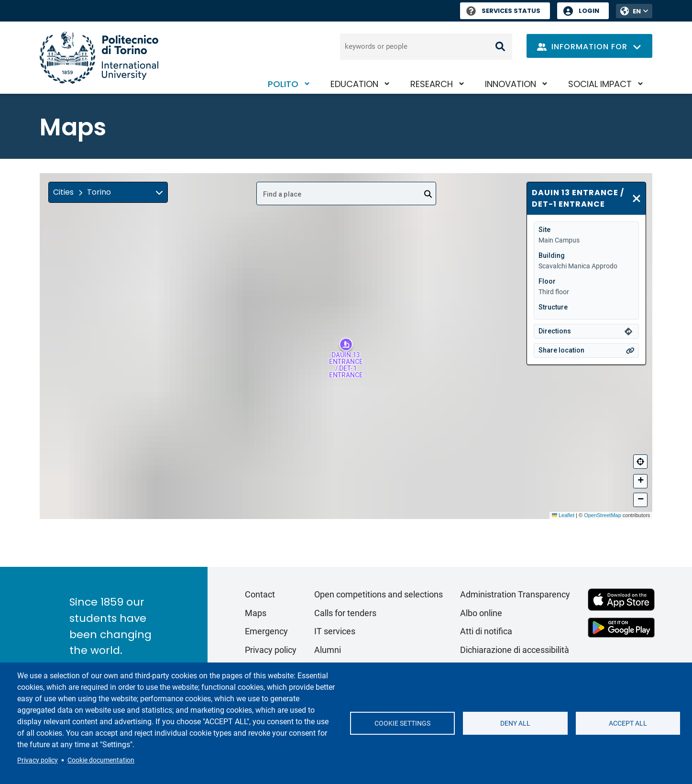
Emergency (266, 631)
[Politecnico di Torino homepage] (99, 58)
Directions (555, 331)
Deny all (515, 723)
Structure (553, 307)
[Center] (640, 462)
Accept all (628, 723)
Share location (561, 350)
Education (354, 84)
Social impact (600, 84)
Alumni (328, 650)
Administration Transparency (515, 594)
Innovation (511, 84)
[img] (159, 192)
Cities (63, 192)
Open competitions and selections (379, 594)
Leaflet (563, 515)
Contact (260, 594)
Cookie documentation (101, 760)
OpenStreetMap (603, 515)
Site (544, 230)
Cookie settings (402, 723)
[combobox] (346, 193)
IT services (335, 631)
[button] (108, 192)
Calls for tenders (345, 613)
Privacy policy (38, 760)
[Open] (428, 194)
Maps (256, 613)
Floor (547, 281)
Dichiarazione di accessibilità (515, 650)
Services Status (503, 11)
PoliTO (283, 84)
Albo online (481, 613)
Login (589, 11)
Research (432, 84)
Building (552, 255)
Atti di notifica (486, 631)
